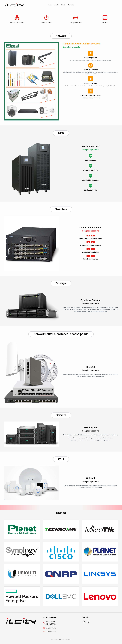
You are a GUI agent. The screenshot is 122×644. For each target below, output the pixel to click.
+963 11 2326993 (51, 623)
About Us (56, 5)
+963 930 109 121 (51, 625)
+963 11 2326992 (51, 621)
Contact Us (71, 5)
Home (50, 5)
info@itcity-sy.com (51, 628)
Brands (63, 5)
